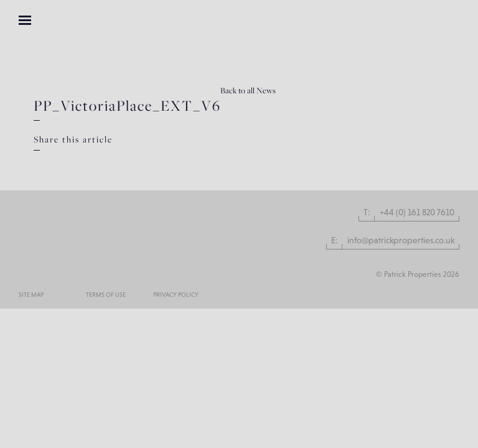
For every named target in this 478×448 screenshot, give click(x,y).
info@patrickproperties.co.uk (401, 240)
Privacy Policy (176, 295)
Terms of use (106, 295)
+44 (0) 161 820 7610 (417, 212)
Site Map (31, 295)
